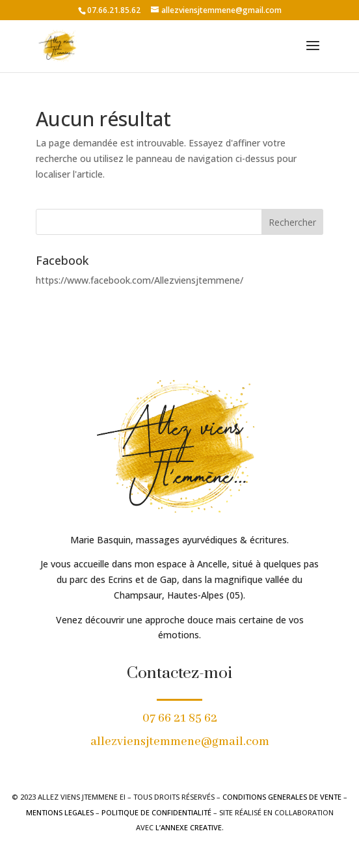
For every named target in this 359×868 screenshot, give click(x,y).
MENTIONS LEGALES (60, 812)
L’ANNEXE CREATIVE (189, 827)
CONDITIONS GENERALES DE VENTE (282, 797)
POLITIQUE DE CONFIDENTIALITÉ (156, 812)
